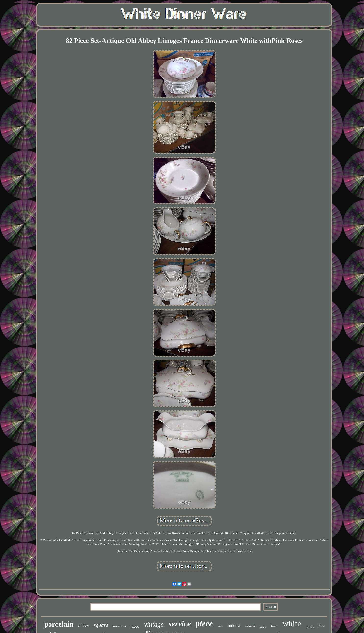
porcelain (59, 624)
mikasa (234, 626)
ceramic (250, 626)
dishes (84, 626)
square (101, 625)
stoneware (119, 626)
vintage (154, 624)
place (263, 627)
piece (204, 624)
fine (322, 626)
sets (220, 626)
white (292, 624)
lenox (274, 626)
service (180, 624)
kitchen (310, 627)
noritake (135, 627)
